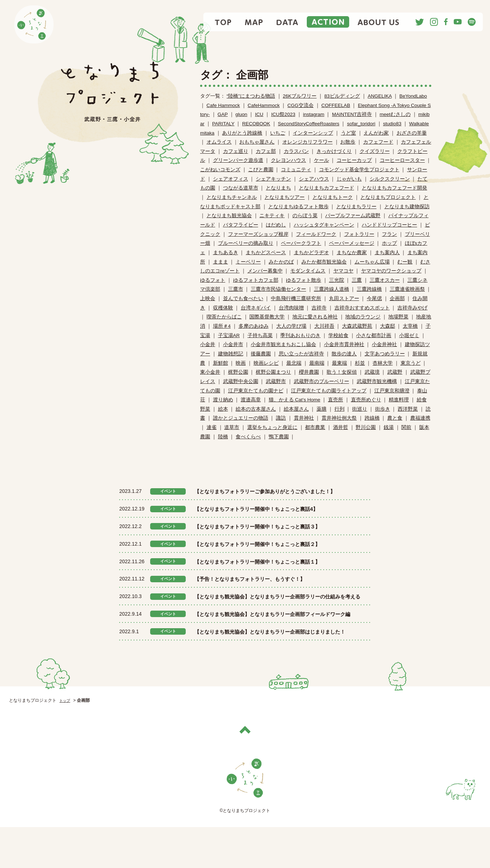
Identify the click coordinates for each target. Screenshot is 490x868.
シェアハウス (314, 179)
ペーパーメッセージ (352, 243)
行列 (339, 409)
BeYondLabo (413, 96)
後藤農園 (261, 354)
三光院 (337, 280)
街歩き (383, 409)
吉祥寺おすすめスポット (362, 308)
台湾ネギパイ (256, 308)
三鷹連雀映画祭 (407, 289)
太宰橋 (410, 326)
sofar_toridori (361, 124)
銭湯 (389, 427)
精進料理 (399, 400)
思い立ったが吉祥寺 (301, 354)
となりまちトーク (333, 197)
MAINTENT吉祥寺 (352, 114)
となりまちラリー (356, 207)
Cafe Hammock (223, 105)
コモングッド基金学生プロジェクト (359, 170)
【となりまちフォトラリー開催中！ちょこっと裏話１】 (275, 571)
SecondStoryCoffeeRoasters (309, 124)
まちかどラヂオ (311, 253)
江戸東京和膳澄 (392, 391)
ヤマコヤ (343, 271)
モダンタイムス (308, 271)
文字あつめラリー (385, 354)
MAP (254, 22)
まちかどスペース (266, 253)
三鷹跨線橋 (369, 289)
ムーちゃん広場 (372, 262)
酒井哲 (341, 427)
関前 (406, 427)
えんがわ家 (376, 133)
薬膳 (322, 409)
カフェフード (378, 142)
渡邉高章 (251, 400)
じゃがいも (349, 179)
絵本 (223, 409)
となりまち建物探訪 (407, 207)
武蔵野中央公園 (241, 381)
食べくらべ (248, 437)
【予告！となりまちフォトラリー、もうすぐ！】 (265, 589)
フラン (389, 234)
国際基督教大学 (267, 317)
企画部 (397, 298)
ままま (221, 262)
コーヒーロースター (402, 160)
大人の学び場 (291, 326)
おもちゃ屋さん (257, 142)
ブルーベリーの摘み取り (246, 243)
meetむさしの (395, 114)
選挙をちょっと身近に (272, 427)
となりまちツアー (285, 197)
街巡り (360, 409)
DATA (287, 22)
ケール (322, 160)
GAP (223, 114)
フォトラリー (359, 234)
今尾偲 (374, 298)
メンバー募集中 (265, 271)
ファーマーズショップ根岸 (258, 234)
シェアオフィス (231, 179)
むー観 (405, 262)
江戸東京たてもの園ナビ (256, 391)
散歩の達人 (344, 354)
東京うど (411, 363)
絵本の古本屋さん (256, 409)
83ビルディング (342, 96)
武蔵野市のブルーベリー (322, 381)
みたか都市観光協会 (324, 262)
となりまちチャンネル (232, 197)
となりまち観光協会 (229, 216)
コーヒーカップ (354, 160)
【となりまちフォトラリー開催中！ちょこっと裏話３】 (275, 537)
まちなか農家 (352, 253)
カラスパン (296, 151)
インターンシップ (313, 133)
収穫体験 (223, 308)
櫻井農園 (309, 372)
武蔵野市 (276, 381)
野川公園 (366, 427)
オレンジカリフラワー (308, 142)
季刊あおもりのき (300, 335)
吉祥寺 (319, 308)
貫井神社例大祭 (339, 418)
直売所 (336, 400)
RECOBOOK (256, 124)
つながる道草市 (241, 188)
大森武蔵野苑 (357, 326)
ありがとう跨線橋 (242, 133)
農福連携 (420, 418)
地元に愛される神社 (315, 317)
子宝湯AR (229, 335)
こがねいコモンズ (220, 170)
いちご (278, 133)
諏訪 (281, 418)
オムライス (219, 142)
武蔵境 (372, 372)
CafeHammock (264, 105)
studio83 (392, 124)
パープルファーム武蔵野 (353, 216)
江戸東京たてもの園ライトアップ (329, 391)
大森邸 (388, 326)
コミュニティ (296, 170)
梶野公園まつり (273, 372)
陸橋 (223, 437)
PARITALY (223, 124)
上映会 (208, 298)
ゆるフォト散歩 (304, 280)
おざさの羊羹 (412, 133)
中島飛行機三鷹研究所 (296, 298)
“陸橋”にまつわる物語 (251, 96)
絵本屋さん (296, 409)
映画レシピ (266, 363)
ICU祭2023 (283, 114)
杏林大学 (383, 363)
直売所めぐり (366, 400)
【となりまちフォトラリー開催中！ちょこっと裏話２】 (275, 554)
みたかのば (281, 262)
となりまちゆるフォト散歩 (299, 207)
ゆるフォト (213, 280)
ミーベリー (248, 262)
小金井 (208, 344)
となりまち (278, 188)
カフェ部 (266, 151)
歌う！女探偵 (342, 372)
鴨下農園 (279, 437)
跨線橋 (372, 418)
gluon (241, 114)
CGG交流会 (301, 105)
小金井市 (233, 344)
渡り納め (223, 400)
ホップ (389, 243)
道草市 (232, 427)
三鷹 (357, 280)
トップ (66, 742)
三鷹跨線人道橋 (332, 289)
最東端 (339, 363)
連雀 (212, 427)
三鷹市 (236, 289)
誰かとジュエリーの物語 (241, 418)
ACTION (328, 22)
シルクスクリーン (390, 179)
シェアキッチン (273, 179)
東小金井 (210, 372)
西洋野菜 (408, 409)
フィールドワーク (316, 234)
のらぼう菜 (305, 216)
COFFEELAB (336, 105)
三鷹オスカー (385, 280)
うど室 (348, 133)
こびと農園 (261, 170)
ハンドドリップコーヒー (389, 225)
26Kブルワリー (300, 96)
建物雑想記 (231, 354)
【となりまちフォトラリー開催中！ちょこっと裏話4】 (274, 519)
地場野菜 (398, 317)
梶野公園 (238, 372)
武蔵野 (395, 372)
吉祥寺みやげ (412, 308)
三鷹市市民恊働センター (278, 289)
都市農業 (315, 427)
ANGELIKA (380, 96)
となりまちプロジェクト (388, 197)
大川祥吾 (324, 326)
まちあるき (226, 253)
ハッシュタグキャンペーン (324, 225)
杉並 (360, 363)
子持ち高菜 (260, 335)
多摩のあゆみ (254, 326)
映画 (241, 363)
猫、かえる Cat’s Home (295, 400)
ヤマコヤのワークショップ (391, 271)
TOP (224, 22)
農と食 (395, 418)
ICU (259, 114)
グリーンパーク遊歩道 (238, 160)
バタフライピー (241, 225)
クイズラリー (375, 151)
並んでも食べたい (243, 298)
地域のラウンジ (363, 317)
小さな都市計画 (374, 335)
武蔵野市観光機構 (377, 381)
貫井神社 (304, 418)
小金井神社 (384, 344)
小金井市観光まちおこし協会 (283, 344)
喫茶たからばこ (224, 317)
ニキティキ (272, 216)
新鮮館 (221, 363)
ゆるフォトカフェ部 (256, 280)
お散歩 (348, 142)
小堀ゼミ (409, 335)
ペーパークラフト (301, 243)
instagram (313, 114)
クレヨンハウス (288, 160)
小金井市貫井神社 (344, 344)
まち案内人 (387, 253)
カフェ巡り (236, 151)
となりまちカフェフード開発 (394, 188)
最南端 (317, 363)
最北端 (294, 363)
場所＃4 (222, 326)
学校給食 (338, 335)
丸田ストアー (344, 298)
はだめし (276, 225)
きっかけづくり (334, 151)
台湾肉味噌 (291, 308)
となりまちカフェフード (327, 188)
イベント (168, 491)
